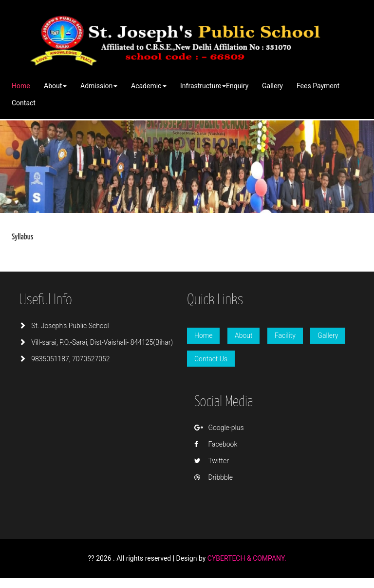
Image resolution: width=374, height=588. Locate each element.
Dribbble (214, 477)
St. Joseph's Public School (64, 326)
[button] (55, 86)
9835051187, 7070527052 (65, 359)
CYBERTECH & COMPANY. (247, 558)
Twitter (212, 461)
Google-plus (219, 428)
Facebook (216, 444)
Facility (285, 335)
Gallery (328, 335)
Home (203, 335)
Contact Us (211, 359)
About (244, 335)
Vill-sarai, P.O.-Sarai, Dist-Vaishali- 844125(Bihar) (96, 342)
